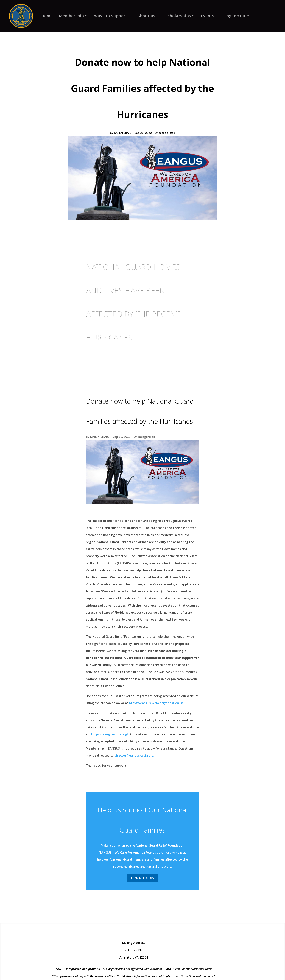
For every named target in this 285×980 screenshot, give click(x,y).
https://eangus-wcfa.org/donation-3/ (156, 703)
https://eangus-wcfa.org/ (110, 734)
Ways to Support (111, 16)
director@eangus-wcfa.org (134, 755)
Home (47, 16)
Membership (71, 16)
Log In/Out (235, 16)
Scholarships (178, 16)
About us (146, 16)
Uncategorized (165, 133)
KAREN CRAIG (123, 133)
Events (208, 16)
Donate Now (143, 878)
